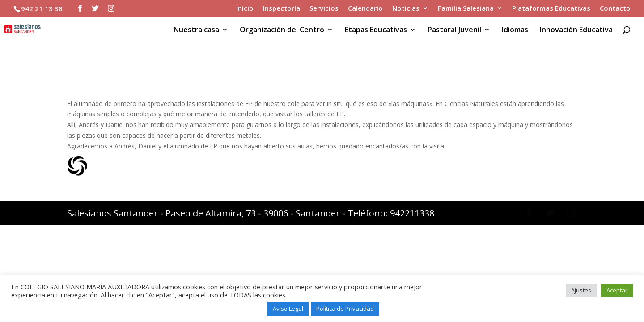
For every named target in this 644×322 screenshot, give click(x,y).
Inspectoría (282, 9)
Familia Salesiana (466, 9)
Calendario (365, 9)
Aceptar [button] (617, 290)
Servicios (324, 9)
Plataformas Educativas (551, 9)
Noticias (406, 9)
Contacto (615, 9)
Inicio (245, 9)
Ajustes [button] (581, 290)
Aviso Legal (288, 309)
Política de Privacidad (345, 309)
